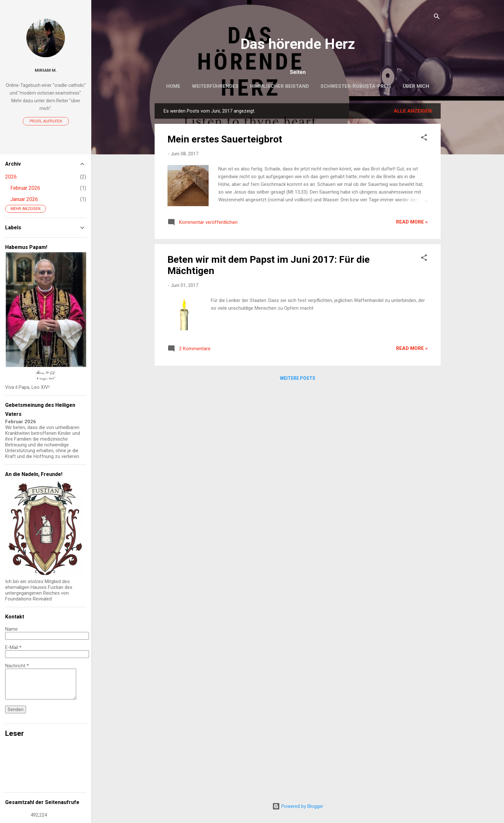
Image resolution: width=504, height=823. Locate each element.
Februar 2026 (25, 188)
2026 (11, 177)
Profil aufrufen (46, 121)
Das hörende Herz (298, 44)
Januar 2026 (24, 199)
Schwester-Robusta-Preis (356, 86)
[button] (424, 138)
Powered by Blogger (298, 806)
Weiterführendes (215, 86)
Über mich (416, 86)
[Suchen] (437, 18)
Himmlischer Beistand (279, 86)
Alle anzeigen (413, 111)
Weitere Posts (298, 378)
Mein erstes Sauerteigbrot (225, 139)
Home (173, 86)
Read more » (412, 222)
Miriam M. (46, 70)
